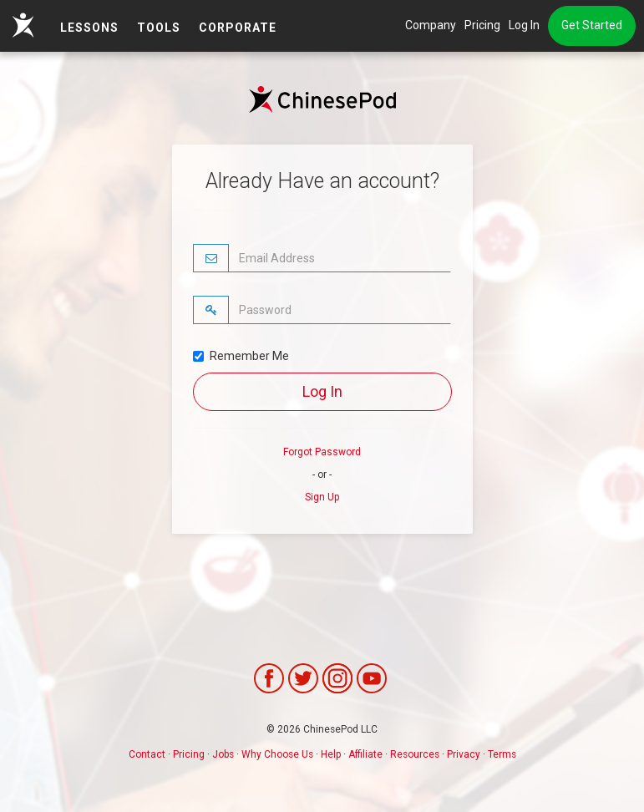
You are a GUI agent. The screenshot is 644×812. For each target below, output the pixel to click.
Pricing (482, 25)
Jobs (223, 754)
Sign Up (322, 497)
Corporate (238, 28)
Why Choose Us (277, 754)
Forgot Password (322, 452)
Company (431, 25)
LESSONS (89, 28)
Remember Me (241, 356)
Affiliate (365, 754)
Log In (524, 25)
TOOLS (159, 28)
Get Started (592, 25)
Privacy (464, 754)
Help (331, 754)
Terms (502, 754)
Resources (415, 754)
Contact (147, 754)
